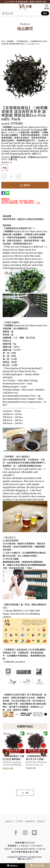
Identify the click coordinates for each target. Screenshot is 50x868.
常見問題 (19, 821)
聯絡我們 (41, 821)
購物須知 (9, 821)
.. (42, 857)
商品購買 (10, 41)
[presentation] (7, 754)
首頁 (3, 41)
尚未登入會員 (39, 865)
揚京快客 (22, 857)
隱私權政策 (30, 821)
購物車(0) (12, 866)
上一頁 (25, 793)
